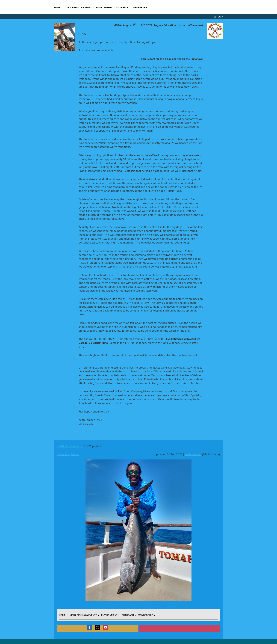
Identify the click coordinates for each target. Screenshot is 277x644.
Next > (75, 454)
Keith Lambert (193, 454)
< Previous (63, 454)
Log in (220, 17)
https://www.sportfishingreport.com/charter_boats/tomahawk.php (118, 359)
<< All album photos (69, 446)
